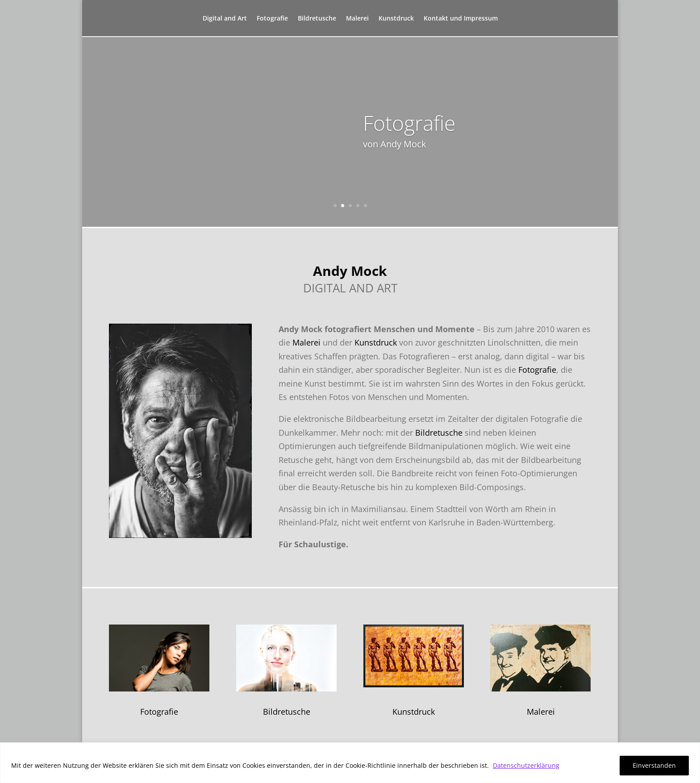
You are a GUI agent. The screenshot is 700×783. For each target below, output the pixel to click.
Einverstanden (654, 765)
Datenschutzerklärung (526, 765)
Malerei (357, 20)
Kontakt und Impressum (461, 20)
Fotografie (272, 20)
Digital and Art (225, 20)
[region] (350, 763)
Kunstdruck (396, 20)
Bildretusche (317, 20)
